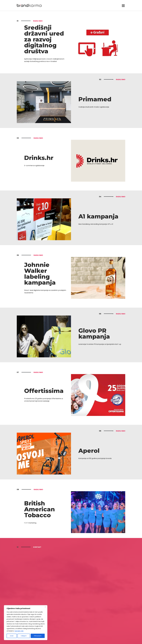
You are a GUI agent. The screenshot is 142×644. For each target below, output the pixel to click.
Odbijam (24, 636)
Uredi (12, 636)
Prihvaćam (38, 636)
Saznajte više (19, 631)
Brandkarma (29, 5)
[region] (26, 623)
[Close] (45, 607)
